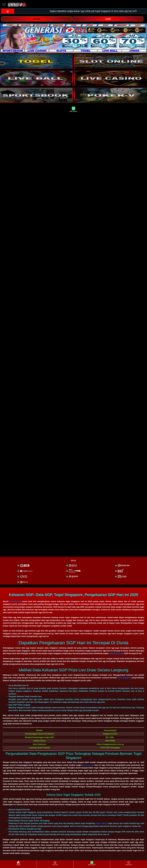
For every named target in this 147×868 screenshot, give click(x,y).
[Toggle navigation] (4, 5)
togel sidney (101, 823)
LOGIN (108, 19)
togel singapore (124, 678)
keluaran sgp (88, 765)
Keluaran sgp (15, 601)
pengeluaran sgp (116, 653)
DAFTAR (37, 19)
